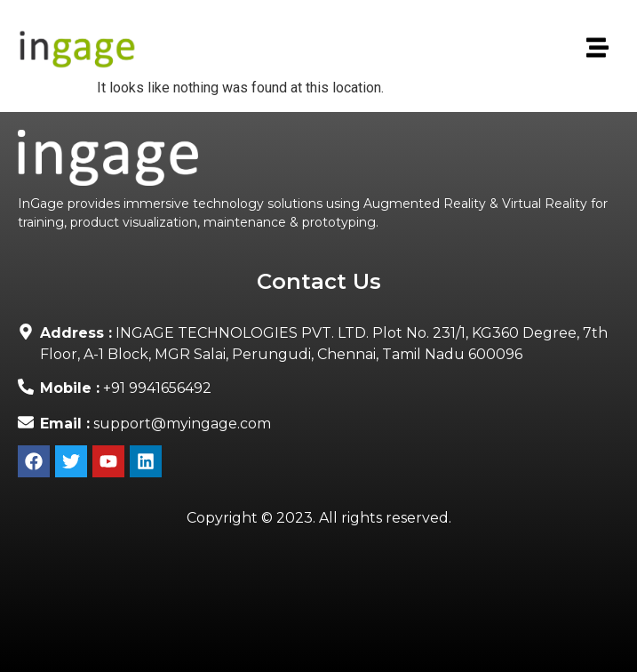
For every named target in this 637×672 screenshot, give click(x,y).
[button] (596, 49)
